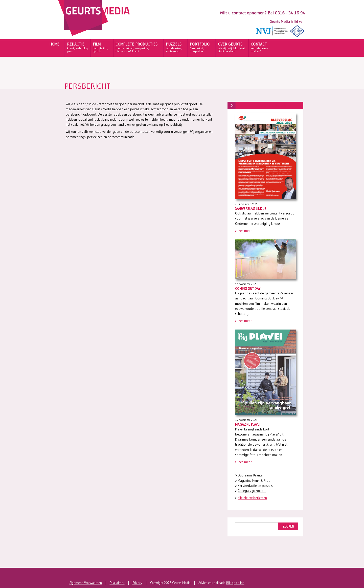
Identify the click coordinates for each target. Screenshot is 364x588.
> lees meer (243, 231)
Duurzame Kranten (251, 475)
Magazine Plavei (248, 424)
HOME (54, 44)
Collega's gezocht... (252, 491)
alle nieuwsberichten (252, 498)
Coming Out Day (248, 289)
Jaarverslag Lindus (251, 209)
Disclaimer (117, 583)
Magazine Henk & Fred (254, 481)
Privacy (137, 583)
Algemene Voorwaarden (86, 583)
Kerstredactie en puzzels (255, 486)
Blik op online (235, 583)
